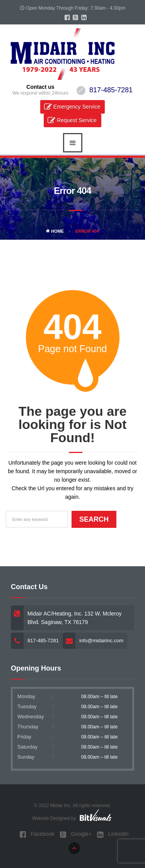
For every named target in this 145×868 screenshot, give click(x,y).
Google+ (76, 834)
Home (55, 231)
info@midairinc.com (101, 641)
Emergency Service (77, 107)
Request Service (77, 120)
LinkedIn (113, 834)
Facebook (37, 834)
